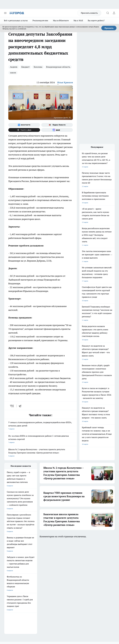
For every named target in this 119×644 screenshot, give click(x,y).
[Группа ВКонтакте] (24, 125)
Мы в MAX (78, 21)
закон (13, 73)
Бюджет (25, 67)
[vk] (12, 406)
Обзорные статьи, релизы (36, 571)
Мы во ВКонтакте (61, 21)
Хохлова (38, 67)
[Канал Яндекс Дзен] (24, 130)
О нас (6, 568)
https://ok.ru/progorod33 (85, 617)
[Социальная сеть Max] (57, 130)
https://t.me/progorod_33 (104, 617)
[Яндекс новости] (57, 125)
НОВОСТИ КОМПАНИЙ (34, 553)
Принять (109, 28)
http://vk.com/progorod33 (66, 617)
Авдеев (14, 67)
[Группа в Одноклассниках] (78, 557)
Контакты (53, 571)
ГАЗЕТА (50, 553)
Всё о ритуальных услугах (16, 21)
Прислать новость (89, 13)
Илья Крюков (65, 82)
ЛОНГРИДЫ (8, 553)
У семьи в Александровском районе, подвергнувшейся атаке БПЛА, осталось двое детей (41, 426)
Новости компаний (34, 574)
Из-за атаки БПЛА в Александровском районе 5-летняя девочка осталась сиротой (41, 439)
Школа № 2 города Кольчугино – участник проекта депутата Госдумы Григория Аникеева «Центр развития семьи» (41, 453)
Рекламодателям (40, 21)
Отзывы (7, 571)
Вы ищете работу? (96, 21)
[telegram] (21, 406)
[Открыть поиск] (108, 13)
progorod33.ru (79, 611)
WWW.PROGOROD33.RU (26, 588)
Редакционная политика (58, 568)
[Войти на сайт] (114, 13)
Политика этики (33, 568)
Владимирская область (58, 67)
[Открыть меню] (5, 13)
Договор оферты (10, 574)
